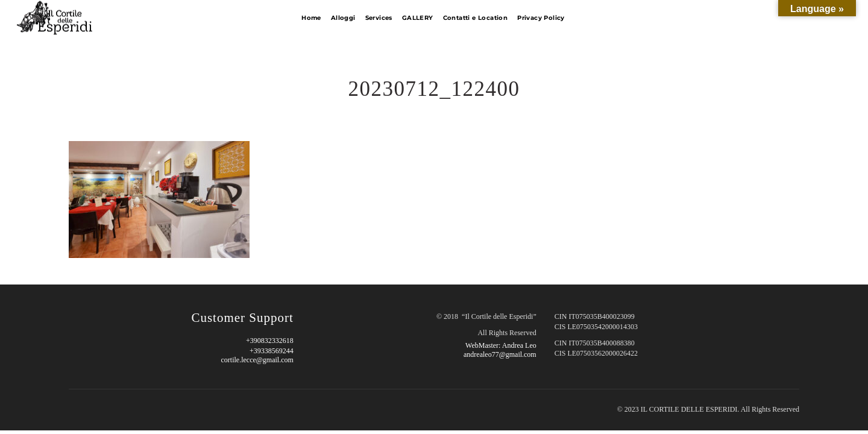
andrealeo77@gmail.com (500, 354)
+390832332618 (270, 341)
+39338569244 (272, 351)
